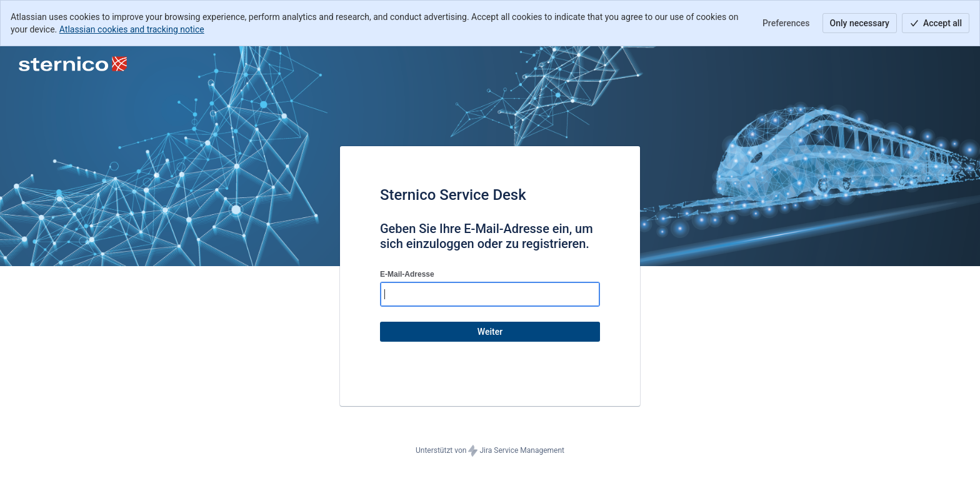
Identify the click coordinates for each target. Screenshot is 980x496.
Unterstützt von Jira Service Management (490, 451)
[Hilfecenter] (73, 64)
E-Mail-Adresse (407, 274)
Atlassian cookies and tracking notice (132, 29)
